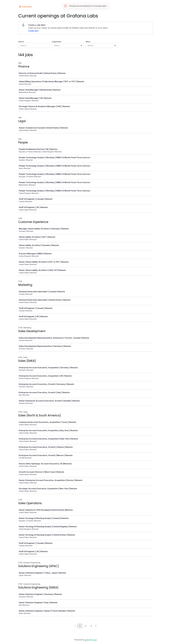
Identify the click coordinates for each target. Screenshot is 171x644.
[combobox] (54, 45)
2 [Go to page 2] (85, 626)
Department (57, 42)
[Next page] (96, 626)
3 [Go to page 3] (91, 626)
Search (21, 42)
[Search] (34, 45)
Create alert (33, 31)
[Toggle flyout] (81, 45)
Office (88, 42)
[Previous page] (75, 626)
